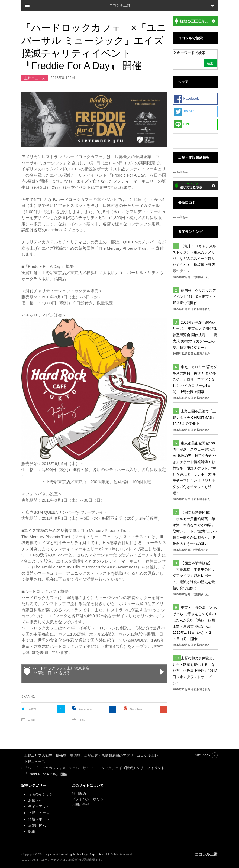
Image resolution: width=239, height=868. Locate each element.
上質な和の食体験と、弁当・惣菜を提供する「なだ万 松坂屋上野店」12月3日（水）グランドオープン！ (195, 671)
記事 (32, 832)
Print (81, 720)
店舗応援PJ (37, 825)
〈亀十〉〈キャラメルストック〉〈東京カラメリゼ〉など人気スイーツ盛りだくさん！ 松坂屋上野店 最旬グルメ (196, 259)
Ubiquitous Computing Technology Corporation (73, 854)
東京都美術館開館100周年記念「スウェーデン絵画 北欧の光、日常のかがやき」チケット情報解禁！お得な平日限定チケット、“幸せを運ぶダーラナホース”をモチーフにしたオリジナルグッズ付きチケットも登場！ (194, 468)
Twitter (32, 709)
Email (31, 720)
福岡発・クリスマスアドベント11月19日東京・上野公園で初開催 (194, 297)
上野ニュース (35, 78)
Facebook (85, 709)
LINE (183, 124)
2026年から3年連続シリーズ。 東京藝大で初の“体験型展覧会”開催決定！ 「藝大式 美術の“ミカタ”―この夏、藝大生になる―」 (195, 335)
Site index (203, 755)
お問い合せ (81, 804)
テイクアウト (39, 807)
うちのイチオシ (41, 794)
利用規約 (79, 794)
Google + (136, 709)
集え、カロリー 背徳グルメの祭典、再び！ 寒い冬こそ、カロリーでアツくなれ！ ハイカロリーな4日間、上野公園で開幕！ (195, 379)
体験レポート (39, 819)
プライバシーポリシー (90, 799)
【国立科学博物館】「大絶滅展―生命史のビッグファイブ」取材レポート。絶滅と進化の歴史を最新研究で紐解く (194, 576)
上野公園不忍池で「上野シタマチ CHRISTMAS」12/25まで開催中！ (194, 417)
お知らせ (35, 800)
